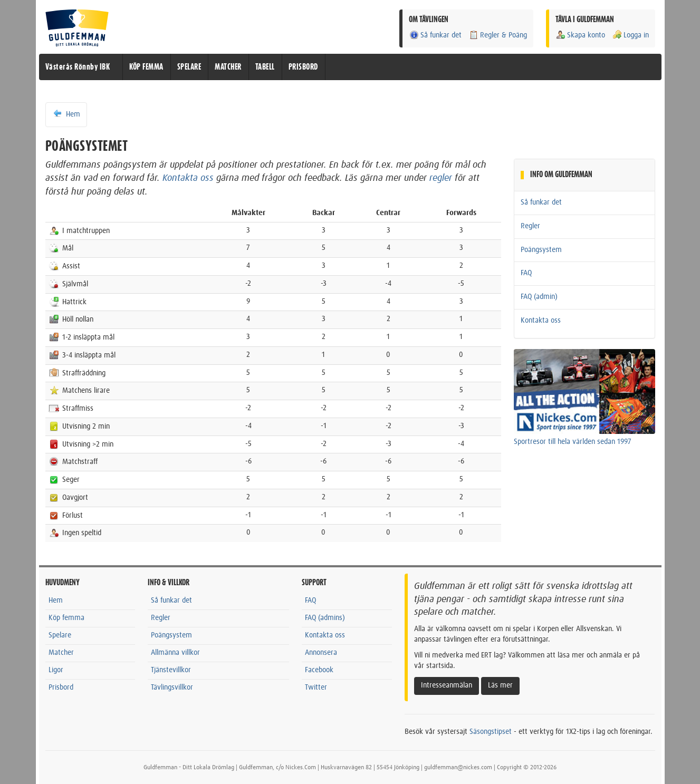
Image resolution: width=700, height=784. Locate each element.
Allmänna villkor (175, 653)
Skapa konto (580, 35)
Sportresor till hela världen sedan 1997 (573, 442)
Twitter (316, 688)
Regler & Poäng (498, 35)
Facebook (319, 670)
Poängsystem (541, 250)
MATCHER (228, 67)
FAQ (526, 273)
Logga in (630, 35)
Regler (530, 226)
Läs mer (500, 685)
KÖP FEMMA (146, 67)
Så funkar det (435, 35)
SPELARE (189, 67)
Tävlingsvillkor (172, 688)
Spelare (60, 635)
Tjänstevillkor (171, 670)
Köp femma (66, 618)
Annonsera (321, 653)
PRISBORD (303, 67)
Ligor (56, 670)
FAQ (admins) (325, 618)
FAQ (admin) (539, 297)
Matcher (61, 653)
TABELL (265, 67)
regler (441, 178)
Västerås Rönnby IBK (78, 67)
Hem (66, 114)
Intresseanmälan (447, 685)
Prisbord (61, 688)
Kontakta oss (188, 178)
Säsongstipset (491, 732)
